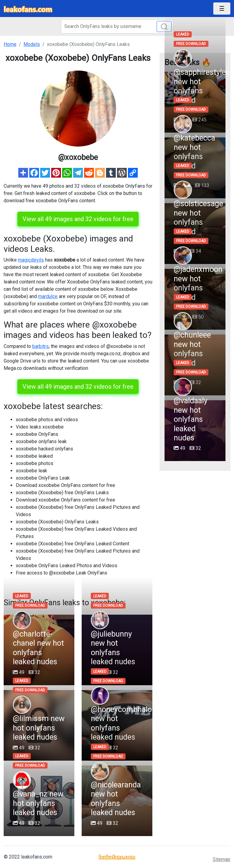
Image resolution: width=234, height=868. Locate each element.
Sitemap (222, 859)
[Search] (117, 26)
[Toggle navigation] (222, 9)
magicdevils (31, 260)
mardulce (48, 296)
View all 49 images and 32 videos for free (78, 219)
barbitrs (41, 346)
